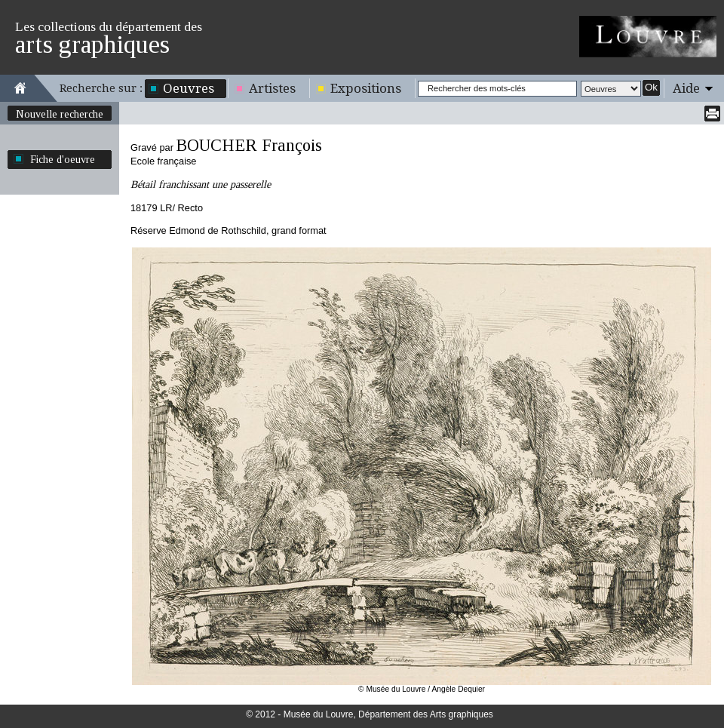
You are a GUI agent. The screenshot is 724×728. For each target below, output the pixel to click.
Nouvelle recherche (60, 114)
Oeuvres (189, 88)
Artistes (272, 88)
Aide (686, 88)
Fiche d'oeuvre (63, 159)
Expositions (366, 88)
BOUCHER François (249, 145)
